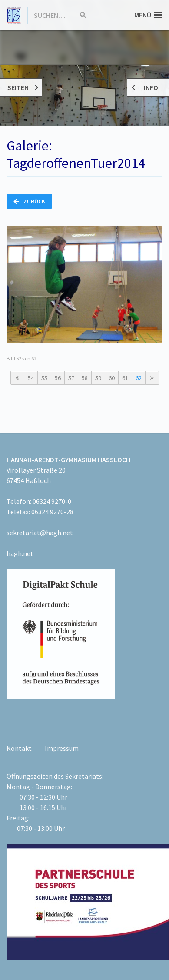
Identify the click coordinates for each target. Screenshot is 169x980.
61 (125, 378)
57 (71, 378)
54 (31, 378)
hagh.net (20, 553)
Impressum (62, 748)
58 (85, 378)
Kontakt (19, 748)
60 (112, 378)
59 (98, 378)
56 (58, 378)
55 (44, 378)
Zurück (29, 201)
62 (139, 378)
